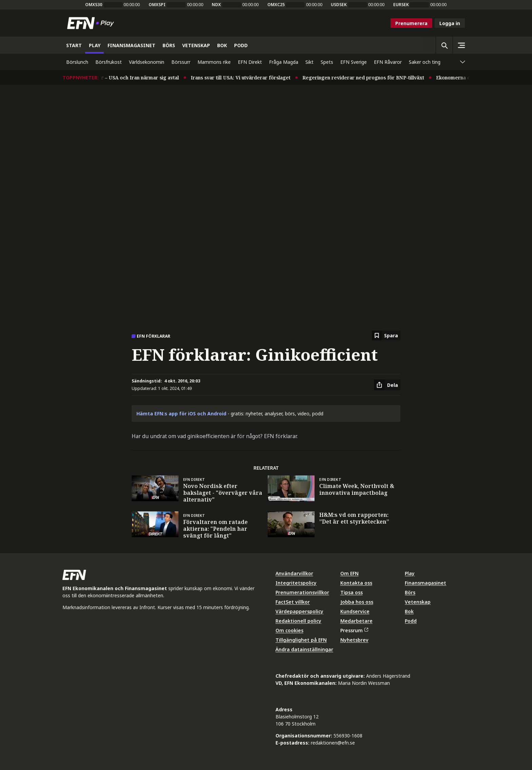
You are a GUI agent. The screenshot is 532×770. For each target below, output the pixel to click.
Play (410, 573)
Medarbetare (356, 621)
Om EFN (349, 573)
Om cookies (289, 630)
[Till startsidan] (92, 23)
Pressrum (354, 630)
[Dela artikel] (387, 385)
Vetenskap (418, 602)
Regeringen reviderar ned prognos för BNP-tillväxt (370, 78)
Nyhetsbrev (354, 640)
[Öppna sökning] (444, 45)
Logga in (450, 23)
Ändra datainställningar (304, 649)
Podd (411, 621)
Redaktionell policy (298, 621)
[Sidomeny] (461, 45)
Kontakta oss (356, 583)
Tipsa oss (351, 592)
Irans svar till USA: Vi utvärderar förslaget (247, 78)
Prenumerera (411, 23)
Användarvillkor (294, 573)
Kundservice (355, 611)
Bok (409, 611)
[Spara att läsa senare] (386, 335)
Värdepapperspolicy (299, 611)
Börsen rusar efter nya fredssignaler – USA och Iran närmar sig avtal (104, 78)
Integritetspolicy (296, 583)
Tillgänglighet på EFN (301, 640)
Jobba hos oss (357, 602)
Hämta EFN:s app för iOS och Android (181, 414)
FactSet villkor (293, 602)
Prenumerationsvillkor (302, 592)
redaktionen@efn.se (333, 743)
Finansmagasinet (425, 583)
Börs (410, 592)
